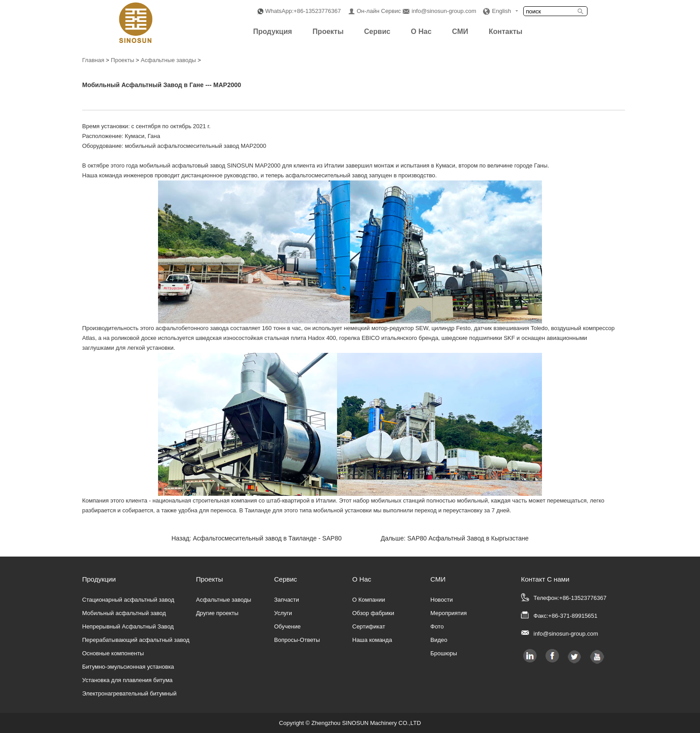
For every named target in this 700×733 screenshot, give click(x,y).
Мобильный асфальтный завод (124, 613)
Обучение (287, 626)
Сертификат (369, 626)
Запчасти (287, 600)
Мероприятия (449, 613)
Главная (93, 60)
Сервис (377, 31)
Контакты (506, 31)
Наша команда (372, 640)
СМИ (460, 31)
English (502, 11)
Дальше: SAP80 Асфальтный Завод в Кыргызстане (455, 538)
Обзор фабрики (373, 613)
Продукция (273, 31)
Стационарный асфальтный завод (128, 600)
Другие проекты (217, 613)
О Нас (421, 31)
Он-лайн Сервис (379, 11)
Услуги (283, 613)
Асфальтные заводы (168, 60)
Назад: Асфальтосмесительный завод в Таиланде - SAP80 (256, 538)
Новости (442, 600)
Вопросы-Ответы (297, 640)
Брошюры (444, 653)
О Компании (369, 600)
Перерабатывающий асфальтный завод (136, 640)
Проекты (328, 31)
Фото (437, 626)
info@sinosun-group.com (444, 11)
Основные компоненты (113, 653)
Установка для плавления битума (127, 680)
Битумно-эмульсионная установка (128, 667)
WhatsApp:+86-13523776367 (303, 11)
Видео (439, 640)
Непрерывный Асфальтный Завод (128, 626)
